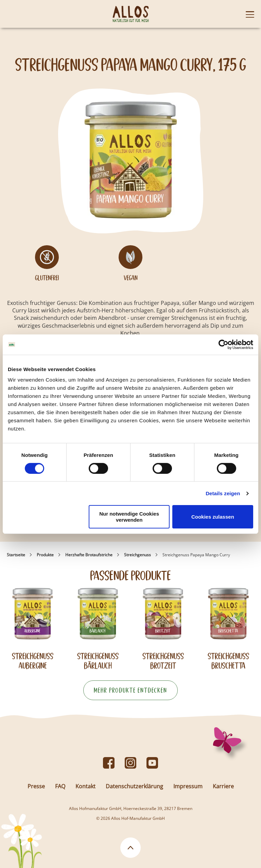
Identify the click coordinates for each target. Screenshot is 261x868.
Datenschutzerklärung (134, 786)
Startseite (16, 555)
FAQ (60, 786)
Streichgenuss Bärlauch (98, 661)
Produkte (45, 555)
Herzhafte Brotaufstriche (89, 555)
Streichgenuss (137, 555)
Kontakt (85, 786)
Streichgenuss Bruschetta (228, 661)
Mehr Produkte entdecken (130, 690)
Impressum (188, 786)
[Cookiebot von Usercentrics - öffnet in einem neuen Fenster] (223, 344)
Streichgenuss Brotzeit (163, 661)
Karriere (223, 786)
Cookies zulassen (213, 517)
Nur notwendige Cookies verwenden (129, 517)
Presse (36, 786)
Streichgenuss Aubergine (33, 661)
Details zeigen (223, 493)
